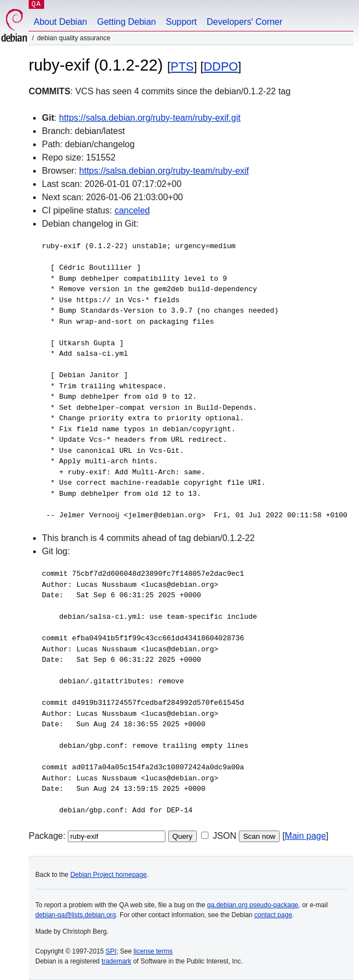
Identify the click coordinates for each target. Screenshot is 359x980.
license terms (153, 951)
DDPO (221, 66)
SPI (111, 951)
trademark (116, 961)
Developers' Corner (245, 22)
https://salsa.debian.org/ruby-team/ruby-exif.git (150, 118)
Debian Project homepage (108, 875)
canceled (132, 210)
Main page (305, 836)
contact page (273, 915)
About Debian (60, 22)
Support (181, 22)
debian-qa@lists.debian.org (76, 915)
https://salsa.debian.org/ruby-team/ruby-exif (164, 171)
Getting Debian (127, 22)
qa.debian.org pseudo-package (253, 905)
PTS (182, 66)
